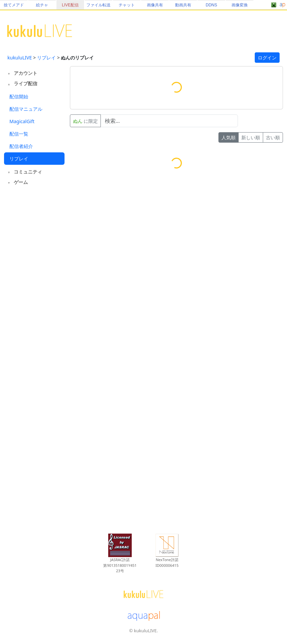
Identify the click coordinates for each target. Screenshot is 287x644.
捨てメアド (14, 5)
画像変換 (240, 5)
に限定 (85, 121)
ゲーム (21, 182)
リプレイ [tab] (19, 159)
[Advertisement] (34, 298)
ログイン (267, 58)
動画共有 (183, 5)
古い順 (273, 137)
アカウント (26, 73)
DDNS (211, 5)
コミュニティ (28, 172)
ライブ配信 (26, 83)
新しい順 (251, 137)
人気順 (229, 137)
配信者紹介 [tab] (21, 146)
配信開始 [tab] (19, 96)
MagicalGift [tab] (22, 121)
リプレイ (46, 58)
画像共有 (155, 5)
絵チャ (42, 5)
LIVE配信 (70, 5)
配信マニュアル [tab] (26, 109)
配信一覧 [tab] (19, 134)
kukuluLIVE (20, 58)
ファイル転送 (98, 5)
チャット (127, 5)
